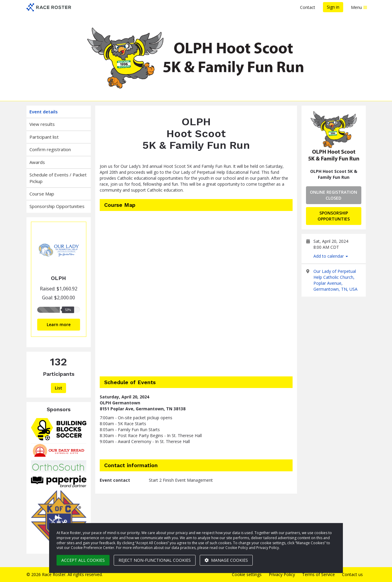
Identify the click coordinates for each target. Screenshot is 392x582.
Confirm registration (50, 149)
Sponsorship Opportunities (57, 206)
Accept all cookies (83, 560)
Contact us (352, 574)
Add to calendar (331, 256)
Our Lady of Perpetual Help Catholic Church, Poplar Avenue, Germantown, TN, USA (335, 280)
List (58, 388)
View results (42, 124)
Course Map (42, 194)
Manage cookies (226, 560)
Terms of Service (318, 574)
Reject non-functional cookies (155, 560)
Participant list (44, 137)
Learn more (59, 324)
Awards (37, 162)
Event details (44, 112)
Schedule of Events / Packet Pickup (58, 178)
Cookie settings (247, 574)
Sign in (333, 7)
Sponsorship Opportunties (334, 216)
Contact (308, 7)
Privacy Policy (282, 574)
